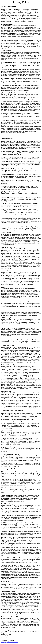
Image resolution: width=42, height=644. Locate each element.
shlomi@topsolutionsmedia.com (9, 642)
